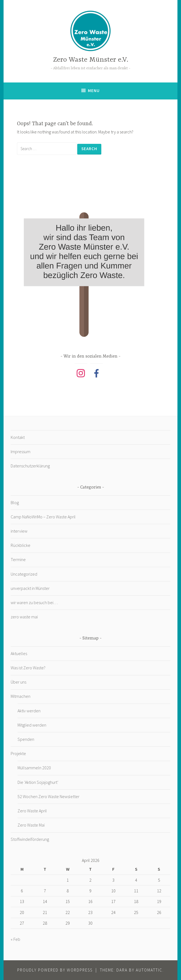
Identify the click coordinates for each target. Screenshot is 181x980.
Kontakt (18, 437)
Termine (18, 559)
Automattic (149, 970)
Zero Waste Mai (31, 825)
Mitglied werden (32, 725)
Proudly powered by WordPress (55, 970)
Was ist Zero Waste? (28, 668)
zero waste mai (24, 617)
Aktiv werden (29, 711)
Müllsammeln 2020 (34, 768)
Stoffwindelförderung (30, 839)
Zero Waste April (32, 811)
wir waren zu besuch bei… (34, 602)
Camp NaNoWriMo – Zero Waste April (43, 517)
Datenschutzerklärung (30, 466)
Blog (15, 502)
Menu (94, 91)
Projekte (18, 753)
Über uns (18, 682)
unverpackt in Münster (30, 588)
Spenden (26, 739)
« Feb (15, 939)
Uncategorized (24, 574)
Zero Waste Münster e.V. (91, 60)
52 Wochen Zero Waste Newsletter (48, 796)
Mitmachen (21, 696)
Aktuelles (19, 653)
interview (19, 531)
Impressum (21, 452)
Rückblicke (21, 545)
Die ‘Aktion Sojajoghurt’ (38, 782)
